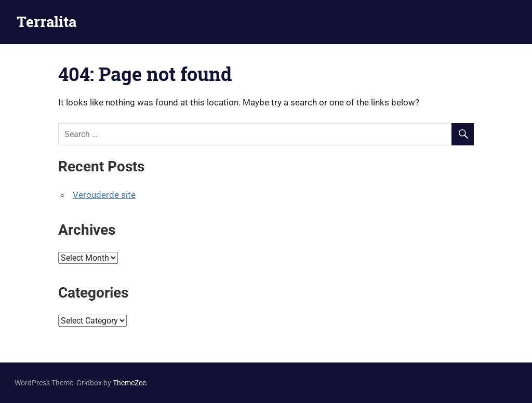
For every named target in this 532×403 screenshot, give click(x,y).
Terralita (46, 22)
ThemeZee (129, 383)
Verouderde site (104, 195)
